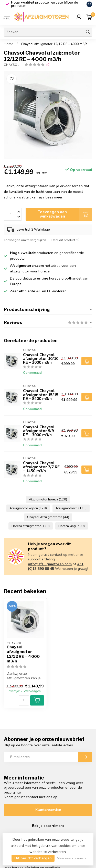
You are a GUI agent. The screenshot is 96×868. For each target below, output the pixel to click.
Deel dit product (65, 240)
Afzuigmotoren (71, 508)
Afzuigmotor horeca (48, 499)
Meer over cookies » (71, 858)
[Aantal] (24, 700)
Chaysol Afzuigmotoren (48, 517)
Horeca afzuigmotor (31, 526)
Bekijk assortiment (48, 826)
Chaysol (12, 65)
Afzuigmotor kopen (28, 508)
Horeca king (72, 526)
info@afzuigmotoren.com (50, 564)
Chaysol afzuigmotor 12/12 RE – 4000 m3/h (54, 44)
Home (9, 44)
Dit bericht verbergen (33, 858)
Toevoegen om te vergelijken (25, 240)
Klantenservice (48, 810)
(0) (48, 65)
